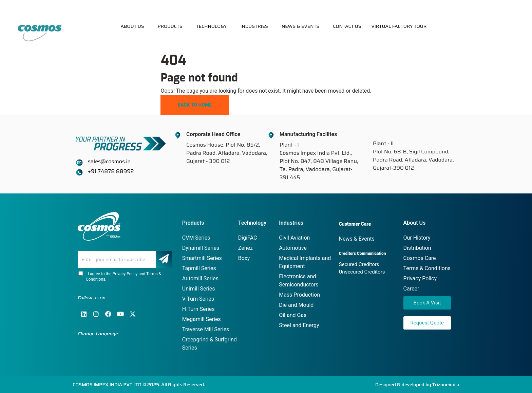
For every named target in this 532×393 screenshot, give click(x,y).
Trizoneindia (446, 385)
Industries (254, 26)
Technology (212, 26)
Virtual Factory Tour (399, 26)
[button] (134, 26)
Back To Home (195, 105)
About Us (132, 26)
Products (170, 26)
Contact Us (347, 26)
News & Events (301, 26)
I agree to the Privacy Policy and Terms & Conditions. (119, 276)
